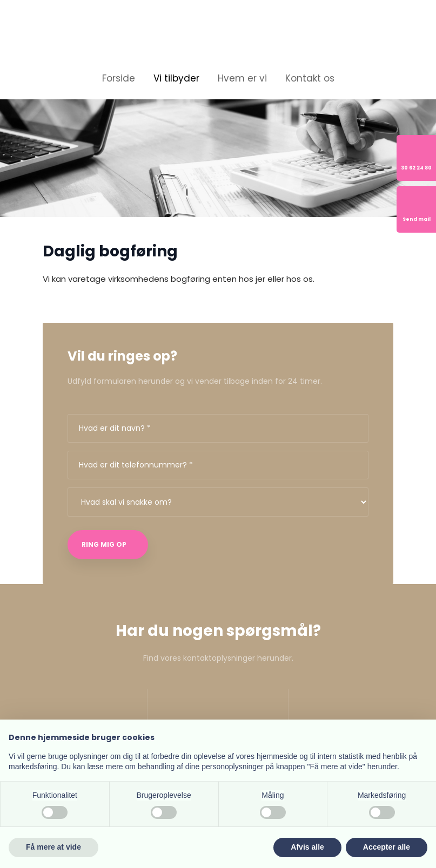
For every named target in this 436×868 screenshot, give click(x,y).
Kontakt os (310, 78)
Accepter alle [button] (387, 847)
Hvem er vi (242, 78)
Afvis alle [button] (307, 847)
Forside (119, 78)
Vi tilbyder (176, 78)
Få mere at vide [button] (53, 847)
